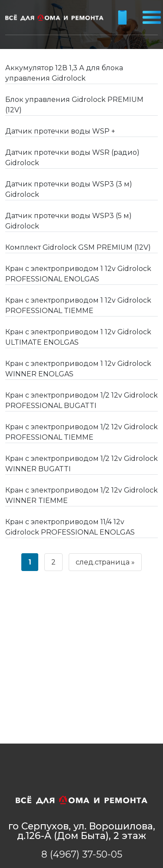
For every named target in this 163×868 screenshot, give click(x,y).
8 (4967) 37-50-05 (82, 854)
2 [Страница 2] (53, 562)
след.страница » (105, 562)
